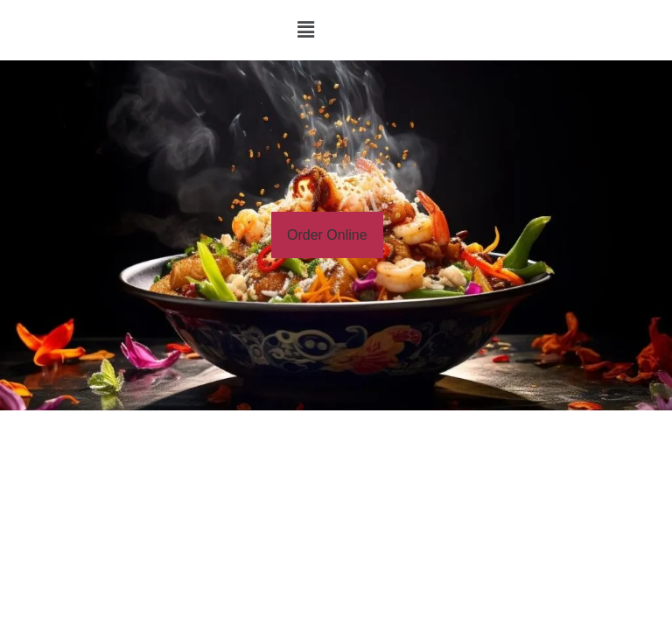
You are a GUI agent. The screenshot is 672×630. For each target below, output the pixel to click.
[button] (305, 30)
